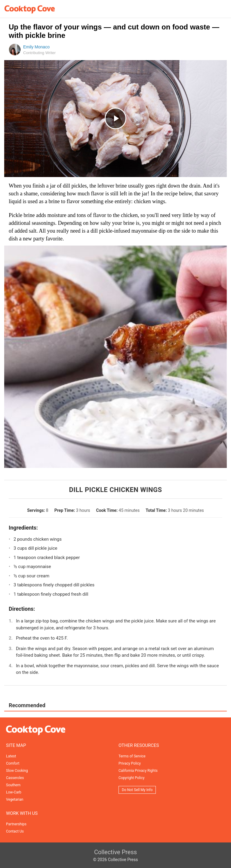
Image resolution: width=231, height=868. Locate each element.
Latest (11, 756)
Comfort (13, 763)
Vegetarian (15, 799)
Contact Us (15, 831)
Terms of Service (132, 756)
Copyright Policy (131, 778)
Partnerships (16, 824)
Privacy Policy (130, 763)
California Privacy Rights (138, 771)
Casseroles (15, 778)
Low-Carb (14, 792)
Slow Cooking (17, 771)
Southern (13, 785)
